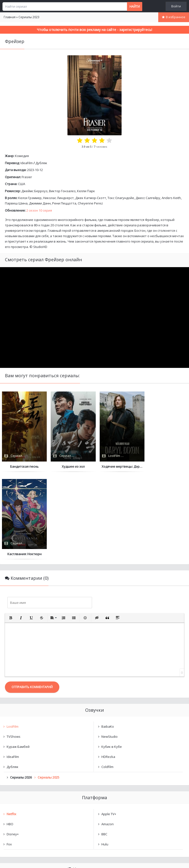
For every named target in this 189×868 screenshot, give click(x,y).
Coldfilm (107, 680)
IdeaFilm (27, 163)
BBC (104, 747)
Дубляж (41, 163)
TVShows (14, 649)
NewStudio (110, 649)
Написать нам (18, 859)
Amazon (108, 737)
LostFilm (13, 639)
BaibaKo (108, 639)
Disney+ (13, 747)
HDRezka (108, 669)
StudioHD (40, 247)
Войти (176, 6)
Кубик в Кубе (112, 659)
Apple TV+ (109, 727)
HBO (10, 737)
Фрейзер (19, 796)
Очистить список (95, 809)
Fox (9, 757)
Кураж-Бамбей (18, 659)
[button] (11, 531)
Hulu (105, 757)
